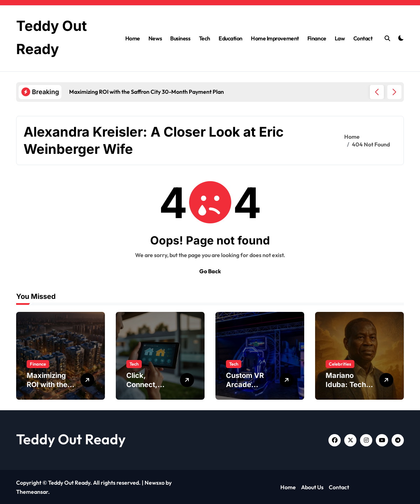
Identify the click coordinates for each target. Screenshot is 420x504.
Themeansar (32, 491)
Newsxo (155, 482)
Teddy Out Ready (71, 438)
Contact (363, 38)
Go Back (210, 270)
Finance (317, 38)
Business (180, 38)
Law (340, 38)
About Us (312, 487)
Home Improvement (275, 38)
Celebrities (340, 363)
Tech (205, 38)
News (155, 38)
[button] (394, 91)
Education (231, 38)
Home (133, 38)
